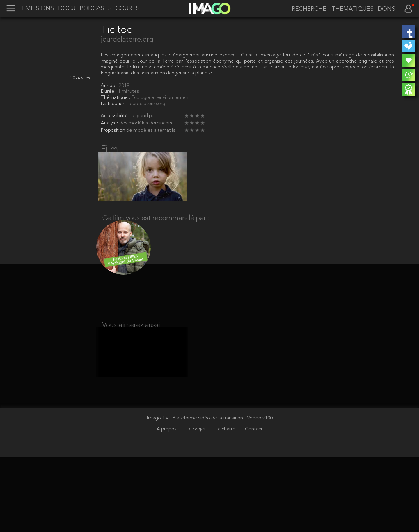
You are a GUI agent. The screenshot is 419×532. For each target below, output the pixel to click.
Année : (110, 86)
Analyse (110, 123)
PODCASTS (96, 9)
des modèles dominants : (147, 123)
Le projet (197, 504)
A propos (167, 504)
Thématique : (116, 98)
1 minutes (128, 91)
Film (109, 150)
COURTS (127, 9)
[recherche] (307, 9)
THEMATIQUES (353, 9)
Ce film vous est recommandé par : (156, 225)
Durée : (109, 91)
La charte (226, 504)
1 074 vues (80, 78)
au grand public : (147, 116)
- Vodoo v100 (258, 493)
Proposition (113, 130)
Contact (254, 504)
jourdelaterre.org (127, 40)
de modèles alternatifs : (152, 130)
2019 (124, 86)
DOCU (67, 9)
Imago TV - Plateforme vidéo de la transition (195, 493)
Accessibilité (115, 116)
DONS (386, 9)
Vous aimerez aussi (131, 336)
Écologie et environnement (161, 98)
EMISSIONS (38, 9)
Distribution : (115, 104)
